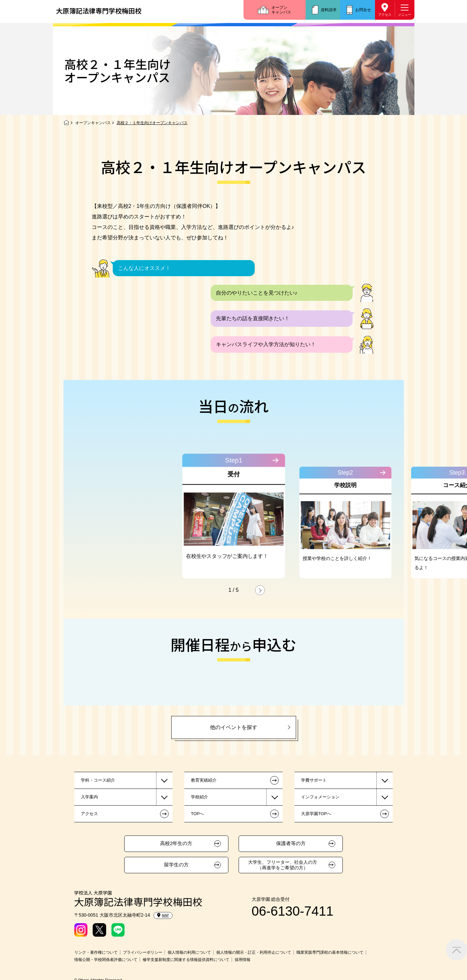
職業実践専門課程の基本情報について (330, 952)
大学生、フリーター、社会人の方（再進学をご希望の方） (283, 865)
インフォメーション (320, 797)
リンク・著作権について (96, 952)
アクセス (385, 15)
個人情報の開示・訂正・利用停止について (254, 952)
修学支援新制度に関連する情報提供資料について (186, 960)
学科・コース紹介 (98, 780)
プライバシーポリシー (143, 952)
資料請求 (329, 10)
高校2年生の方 (176, 843)
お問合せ (363, 10)
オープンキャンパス (281, 10)
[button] (260, 590)
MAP (163, 915)
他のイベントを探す (234, 727)
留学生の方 (176, 865)
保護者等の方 (291, 843)
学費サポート (314, 780)
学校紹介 (199, 797)
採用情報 (243, 960)
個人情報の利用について (189, 952)
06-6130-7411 (293, 911)
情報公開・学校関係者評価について (106, 960)
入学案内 (89, 797)
